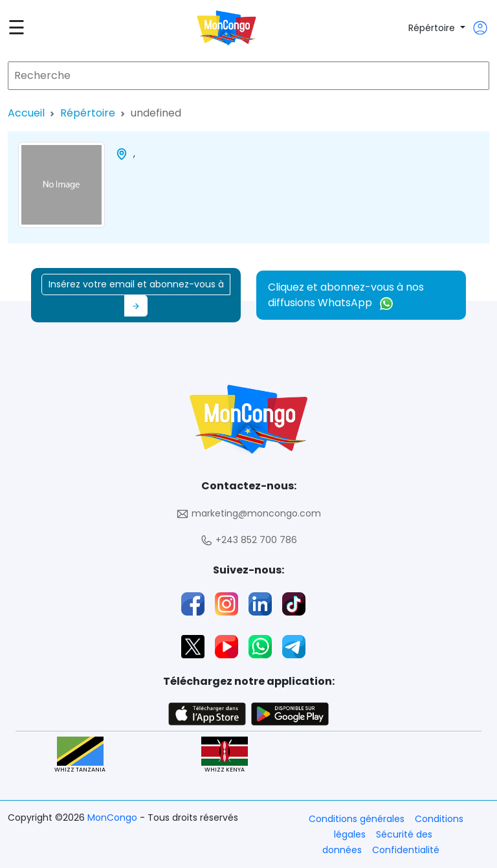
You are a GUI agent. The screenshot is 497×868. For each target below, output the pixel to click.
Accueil (26, 113)
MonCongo (114, 818)
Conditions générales (357, 819)
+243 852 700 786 (248, 540)
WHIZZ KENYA (225, 755)
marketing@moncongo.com (248, 514)
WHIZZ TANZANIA (80, 755)
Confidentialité (406, 850)
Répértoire (433, 28)
